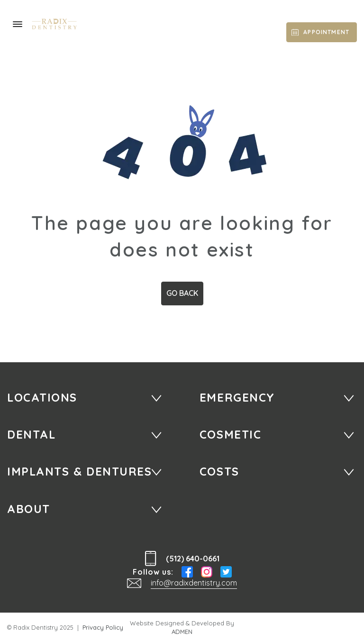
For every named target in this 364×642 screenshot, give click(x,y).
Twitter (226, 572)
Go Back (182, 293)
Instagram (207, 572)
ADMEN (182, 632)
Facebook (187, 572)
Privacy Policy (103, 627)
